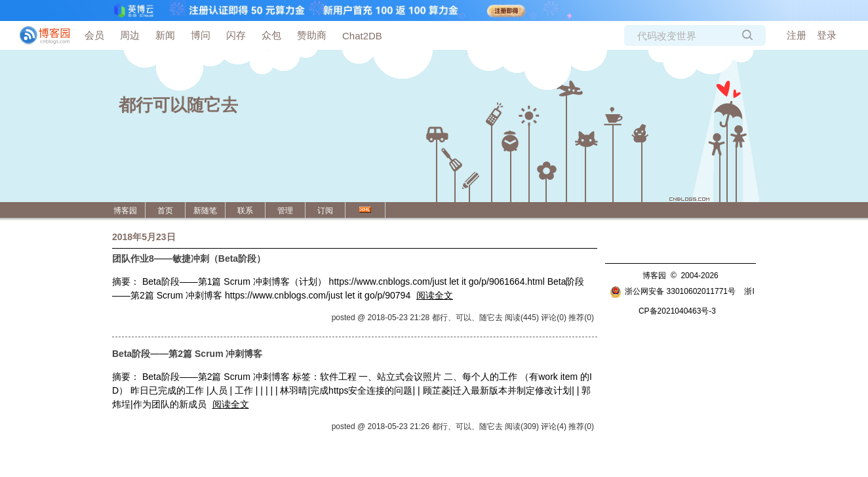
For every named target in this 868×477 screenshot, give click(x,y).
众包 (271, 35)
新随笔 (205, 211)
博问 (201, 35)
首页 (165, 211)
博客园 (125, 211)
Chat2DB (362, 36)
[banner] (39, 35)
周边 (130, 35)
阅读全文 (435, 295)
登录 (827, 35)
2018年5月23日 (144, 237)
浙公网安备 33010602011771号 (673, 291)
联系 (245, 211)
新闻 (165, 35)
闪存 (236, 35)
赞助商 (312, 35)
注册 (797, 35)
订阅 (325, 211)
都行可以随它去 (178, 105)
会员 (94, 35)
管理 (285, 211)
